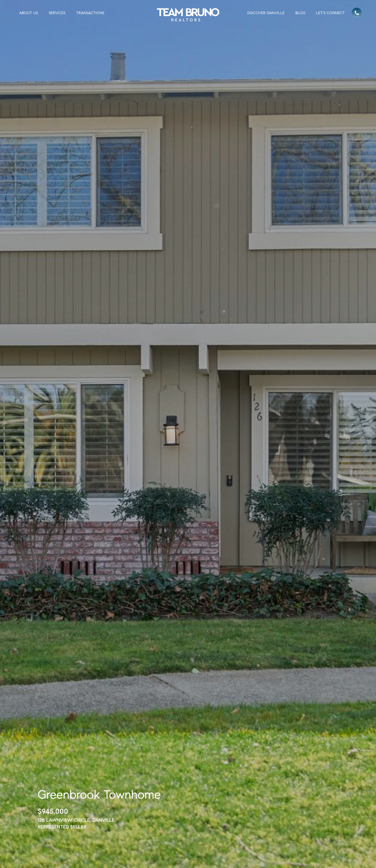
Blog (300, 13)
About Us (29, 13)
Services (57, 13)
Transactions (90, 13)
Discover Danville (266, 13)
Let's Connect (330, 13)
